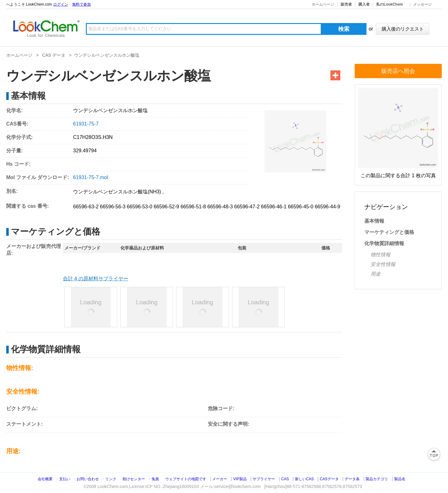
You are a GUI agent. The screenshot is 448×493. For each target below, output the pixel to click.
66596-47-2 (247, 207)
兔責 (155, 479)
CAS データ (54, 55)
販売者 (346, 4)
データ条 (352, 479)
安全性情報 (383, 264)
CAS (285, 479)
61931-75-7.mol (91, 177)
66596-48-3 (220, 207)
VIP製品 (240, 479)
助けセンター (134, 479)
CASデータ (329, 479)
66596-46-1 (274, 207)
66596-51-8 (193, 207)
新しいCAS (304, 479)
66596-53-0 (140, 207)
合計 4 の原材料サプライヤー (96, 279)
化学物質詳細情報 (384, 243)
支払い (65, 479)
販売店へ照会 (398, 71)
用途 (376, 274)
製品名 (400, 479)
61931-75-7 (86, 124)
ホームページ (323, 4)
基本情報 (374, 221)
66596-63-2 (86, 207)
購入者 (364, 4)
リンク (111, 479)
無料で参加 (82, 4)
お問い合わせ (88, 479)
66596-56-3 (113, 207)
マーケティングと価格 (389, 232)
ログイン (61, 4)
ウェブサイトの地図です (186, 479)
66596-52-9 (166, 207)
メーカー (220, 479)
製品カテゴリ (377, 479)
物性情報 (380, 255)
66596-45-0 (301, 207)
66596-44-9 (328, 207)
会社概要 (45, 479)
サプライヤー (264, 479)
